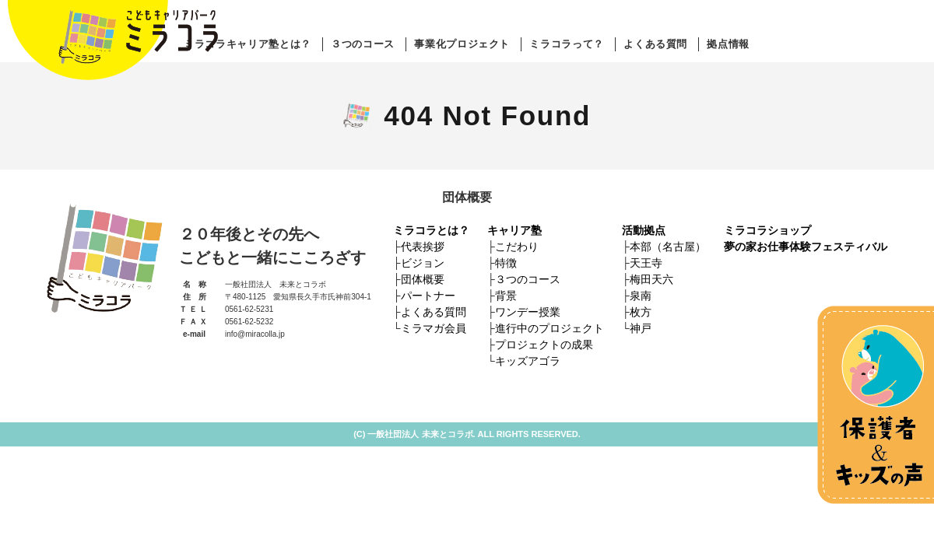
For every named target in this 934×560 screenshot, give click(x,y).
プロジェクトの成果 (544, 345)
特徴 (506, 263)
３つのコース (363, 44)
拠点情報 (728, 44)
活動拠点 (644, 230)
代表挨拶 (423, 247)
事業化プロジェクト (462, 44)
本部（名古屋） (668, 247)
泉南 (641, 296)
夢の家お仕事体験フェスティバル (806, 247)
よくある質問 (655, 44)
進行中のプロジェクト (550, 328)
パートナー (428, 296)
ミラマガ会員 (434, 328)
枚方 (641, 312)
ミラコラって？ (567, 44)
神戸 (641, 328)
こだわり (517, 247)
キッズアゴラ (528, 361)
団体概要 (423, 279)
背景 (506, 296)
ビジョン (423, 263)
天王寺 (646, 263)
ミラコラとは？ (431, 230)
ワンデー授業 (528, 312)
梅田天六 (651, 279)
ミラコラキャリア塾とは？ (248, 44)
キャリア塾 (514, 230)
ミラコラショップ (767, 230)
